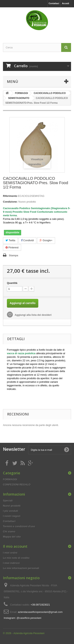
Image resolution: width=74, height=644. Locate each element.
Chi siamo (9, 532)
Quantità (12, 283)
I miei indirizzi (11, 563)
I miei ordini (10, 553)
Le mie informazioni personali (21, 568)
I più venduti (11, 511)
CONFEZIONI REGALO (17, 485)
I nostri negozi (12, 516)
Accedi (66, 3)
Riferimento (10, 196)
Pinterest (12, 247)
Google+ (46, 240)
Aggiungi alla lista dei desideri (33, 315)
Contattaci (54, 3)
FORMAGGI (10, 479)
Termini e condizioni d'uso (19, 526)
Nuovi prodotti (12, 506)
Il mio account (15, 546)
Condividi (27, 240)
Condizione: (10, 202)
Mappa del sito (12, 537)
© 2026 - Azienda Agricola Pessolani (24, 633)
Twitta (10, 240)
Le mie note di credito (16, 558)
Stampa (14, 255)
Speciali (8, 501)
